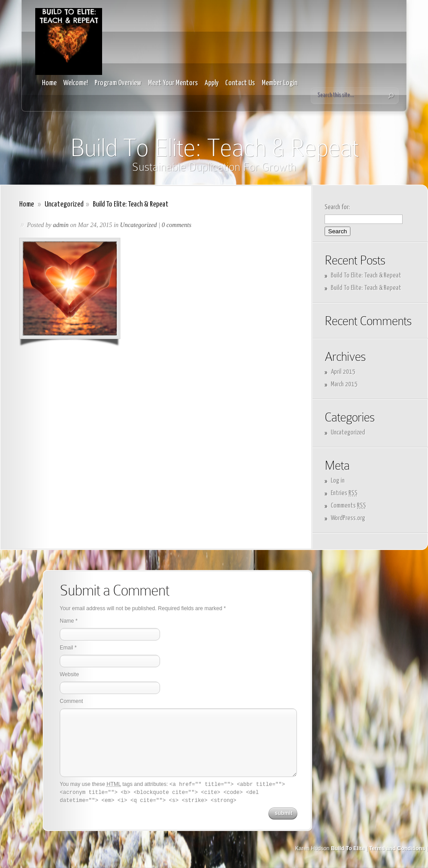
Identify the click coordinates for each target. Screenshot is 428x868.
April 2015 (343, 372)
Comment (71, 701)
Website (69, 674)
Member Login (280, 83)
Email (66, 648)
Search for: (337, 207)
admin (61, 225)
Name (67, 621)
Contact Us (240, 83)
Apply (212, 83)
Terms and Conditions (397, 848)
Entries (344, 493)
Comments (348, 506)
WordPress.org (348, 518)
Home (49, 83)
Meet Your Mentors (173, 83)
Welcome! (76, 83)
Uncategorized (64, 205)
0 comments (177, 225)
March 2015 (344, 384)
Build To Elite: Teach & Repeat (366, 275)
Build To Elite (348, 848)
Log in (338, 481)
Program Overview (118, 83)
